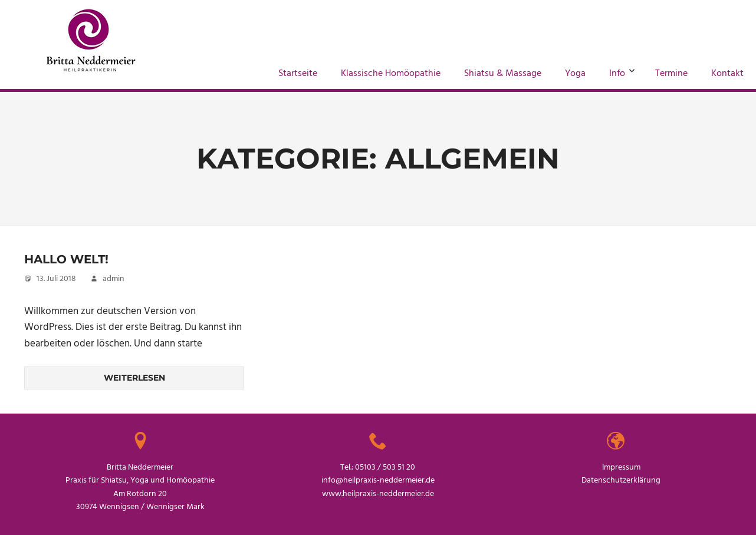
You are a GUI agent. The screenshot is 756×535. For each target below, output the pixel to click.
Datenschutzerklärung (621, 480)
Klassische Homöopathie (391, 74)
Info (622, 74)
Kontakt (727, 74)
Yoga (575, 74)
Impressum (621, 468)
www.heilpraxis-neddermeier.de (378, 494)
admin (114, 279)
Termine (671, 74)
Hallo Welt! (66, 259)
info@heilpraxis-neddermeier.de (378, 480)
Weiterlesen (134, 378)
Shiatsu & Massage (503, 74)
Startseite (298, 74)
